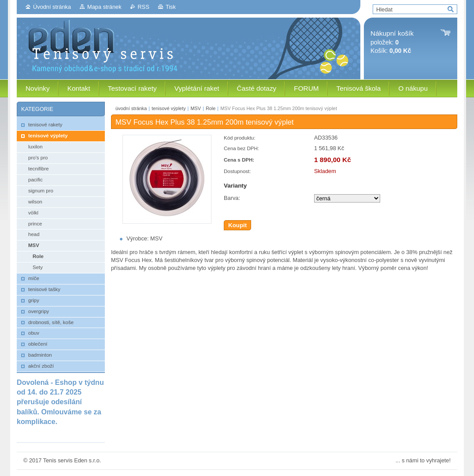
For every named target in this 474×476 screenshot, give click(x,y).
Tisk (171, 7)
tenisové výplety (168, 108)
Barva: (232, 198)
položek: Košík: (392, 42)
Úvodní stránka (52, 7)
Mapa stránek (104, 7)
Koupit (237, 225)
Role (211, 108)
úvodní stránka (131, 108)
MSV (196, 108)
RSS (144, 7)
